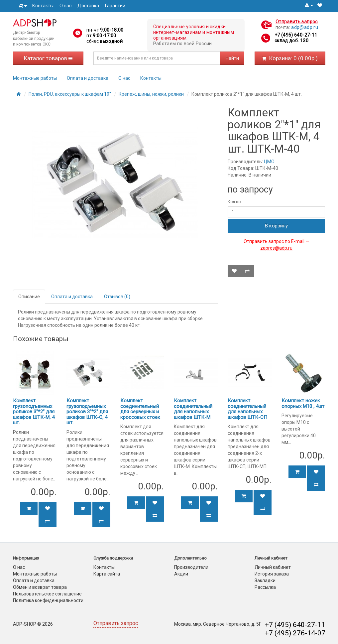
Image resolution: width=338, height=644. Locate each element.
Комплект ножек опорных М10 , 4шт (303, 403)
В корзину (276, 226)
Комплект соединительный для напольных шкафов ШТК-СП (247, 409)
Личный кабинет (273, 567)
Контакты (43, 6)
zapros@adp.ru (276, 248)
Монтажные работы (35, 78)
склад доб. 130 (291, 41)
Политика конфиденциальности (48, 600)
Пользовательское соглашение (47, 594)
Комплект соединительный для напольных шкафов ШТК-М (193, 409)
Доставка (88, 6)
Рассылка (265, 587)
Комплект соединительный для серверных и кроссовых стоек (140, 409)
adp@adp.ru (305, 27)
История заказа (272, 574)
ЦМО (269, 162)
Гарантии (115, 6)
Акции (181, 574)
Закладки (265, 580)
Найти (232, 58)
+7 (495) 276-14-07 (295, 633)
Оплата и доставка (88, 78)
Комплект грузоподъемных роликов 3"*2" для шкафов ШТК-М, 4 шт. (34, 412)
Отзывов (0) (117, 297)
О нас (65, 6)
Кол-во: (235, 202)
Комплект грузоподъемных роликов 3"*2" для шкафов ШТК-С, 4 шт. (87, 412)
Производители (191, 567)
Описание (29, 297)
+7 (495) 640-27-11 (296, 35)
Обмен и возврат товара (40, 587)
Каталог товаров (48, 58)
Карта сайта (107, 574)
